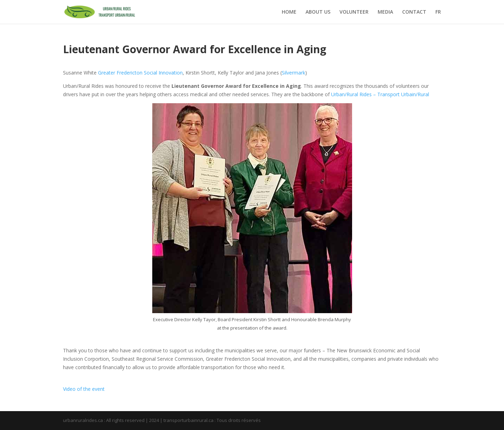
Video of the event (84, 389)
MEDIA (385, 12)
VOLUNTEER (354, 12)
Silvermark (293, 73)
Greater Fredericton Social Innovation (140, 73)
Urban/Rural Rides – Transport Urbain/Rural (380, 94)
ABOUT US (318, 12)
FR (438, 12)
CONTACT (414, 12)
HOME (289, 12)
